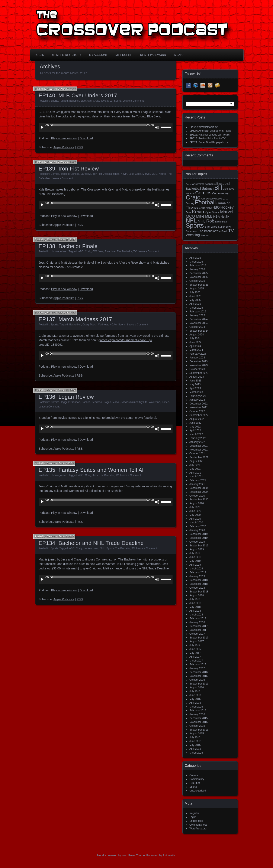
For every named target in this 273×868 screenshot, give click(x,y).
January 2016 (197, 714)
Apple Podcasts (64, 147)
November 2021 (198, 450)
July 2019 (195, 553)
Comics (55, 174)
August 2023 (197, 377)
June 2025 (195, 296)
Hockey (88, 548)
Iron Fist (97, 174)
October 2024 (197, 327)
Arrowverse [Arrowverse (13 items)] (198, 184)
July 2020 (195, 507)
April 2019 (195, 565)
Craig (96, 101)
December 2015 (198, 718)
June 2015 (195, 741)
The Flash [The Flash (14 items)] (222, 231)
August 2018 (197, 595)
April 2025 (195, 304)
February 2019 (198, 572)
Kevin (50, 89)
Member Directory (67, 55)
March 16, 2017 (66, 240)
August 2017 (197, 641)
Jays (103, 101)
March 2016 (196, 707)
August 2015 (197, 734)
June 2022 (195, 423)
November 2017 (198, 630)
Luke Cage (135, 174)
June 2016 (195, 695)
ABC (81, 251)
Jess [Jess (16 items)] (188, 212)
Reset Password (153, 55)
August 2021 (197, 461)
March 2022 (196, 434)
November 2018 (198, 584)
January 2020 (197, 530)
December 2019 (198, 534)
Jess (101, 251)
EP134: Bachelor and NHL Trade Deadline (91, 543)
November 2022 (198, 407)
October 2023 (197, 369)
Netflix (162, 174)
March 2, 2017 (66, 536)
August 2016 (197, 687)
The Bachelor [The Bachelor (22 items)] (207, 231)
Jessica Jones (111, 174)
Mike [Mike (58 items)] (200, 216)
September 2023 (199, 373)
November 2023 (198, 365)
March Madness (99, 325)
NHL (102, 548)
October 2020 (197, 496)
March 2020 (196, 523)
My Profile (124, 55)
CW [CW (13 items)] (203, 199)
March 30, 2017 (66, 89)
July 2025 (195, 292)
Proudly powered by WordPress (116, 855)
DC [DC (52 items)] (226, 198)
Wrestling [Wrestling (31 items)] (193, 235)
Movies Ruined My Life (134, 402)
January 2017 (197, 668)
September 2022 (199, 415)
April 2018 (195, 611)
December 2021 (198, 446)
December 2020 (198, 488)
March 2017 (196, 661)
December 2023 (198, 361)
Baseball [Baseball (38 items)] (223, 184)
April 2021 (195, 473)
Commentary (197, 779)
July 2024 (195, 338)
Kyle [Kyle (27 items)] (208, 212)
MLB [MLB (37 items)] (209, 216)
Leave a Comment (133, 101)
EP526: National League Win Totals (210, 135)
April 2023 (195, 388)
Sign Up (179, 55)
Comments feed (198, 825)
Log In (39, 55)
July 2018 (195, 599)
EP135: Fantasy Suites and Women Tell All (92, 470)
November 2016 (198, 676)
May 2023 (195, 384)
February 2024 (198, 354)
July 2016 (195, 691)
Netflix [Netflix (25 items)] (225, 217)
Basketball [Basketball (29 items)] (193, 188)
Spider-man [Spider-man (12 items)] (221, 222)
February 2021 (198, 480)
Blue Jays (86, 101)
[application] (106, 127)
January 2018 (197, 622)
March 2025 (196, 308)
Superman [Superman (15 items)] (192, 231)
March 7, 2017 (66, 463)
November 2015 (198, 722)
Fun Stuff (195, 783)
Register (194, 813)
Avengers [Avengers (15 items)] (210, 184)
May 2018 (195, 607)
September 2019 (199, 546)
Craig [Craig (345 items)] (193, 197)
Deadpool (97, 402)
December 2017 (198, 626)
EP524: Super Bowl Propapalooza (209, 142)
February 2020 (198, 526)
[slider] (100, 125)
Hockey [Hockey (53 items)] (227, 207)
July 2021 (195, 465)
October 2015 (197, 726)
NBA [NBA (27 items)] (217, 216)
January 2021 (197, 484)
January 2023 (197, 400)
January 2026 (197, 269)
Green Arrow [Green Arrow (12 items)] (205, 208)
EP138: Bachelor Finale (68, 246)
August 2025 (197, 289)
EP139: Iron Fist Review (69, 169)
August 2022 (197, 419)
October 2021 (197, 453)
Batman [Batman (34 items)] (208, 188)
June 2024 (195, 342)
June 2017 (195, 649)
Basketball (75, 325)
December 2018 (198, 580)
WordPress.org (198, 829)
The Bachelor (124, 251)
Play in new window (64, 138)
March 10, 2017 (66, 390)
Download (86, 138)
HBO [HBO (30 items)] (216, 207)
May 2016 (195, 699)
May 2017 (195, 653)
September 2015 (199, 730)
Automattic (169, 855)
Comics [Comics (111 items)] (203, 193)
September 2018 (199, 592)
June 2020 (195, 511)
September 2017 (199, 638)
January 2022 (197, 442)
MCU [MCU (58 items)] (190, 216)
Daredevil (86, 174)
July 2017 (195, 645)
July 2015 (195, 737)
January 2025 (197, 315)
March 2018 (196, 615)
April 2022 (195, 430)
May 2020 (195, 515)
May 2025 (195, 300)
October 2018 (197, 588)
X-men (165, 402)
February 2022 (198, 438)
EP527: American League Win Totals (210, 131)
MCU (154, 174)
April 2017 (195, 657)
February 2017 (198, 664)
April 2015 (195, 749)
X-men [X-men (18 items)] (205, 235)
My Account (98, 55)
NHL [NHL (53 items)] (201, 221)
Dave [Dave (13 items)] (219, 199)
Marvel (146, 174)
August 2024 (197, 335)
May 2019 (195, 561)
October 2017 (197, 634)
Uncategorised (59, 251)
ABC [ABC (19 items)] (189, 184)
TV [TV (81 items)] (231, 230)
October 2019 (197, 542)
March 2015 (196, 753)
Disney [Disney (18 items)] (190, 203)
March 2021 (196, 477)
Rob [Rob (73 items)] (210, 221)
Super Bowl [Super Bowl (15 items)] (225, 227)
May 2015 (195, 745)
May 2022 (195, 427)
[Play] (42, 127)
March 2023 (196, 392)
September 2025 (199, 285)
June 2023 (195, 381)
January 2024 (197, 358)
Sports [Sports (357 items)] (195, 225)
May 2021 (195, 469)
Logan (107, 402)
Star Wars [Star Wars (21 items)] (211, 227)
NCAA (113, 325)
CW (95, 251)
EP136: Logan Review (66, 397)
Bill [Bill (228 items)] (218, 188)
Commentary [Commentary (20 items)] (220, 193)
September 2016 (199, 684)
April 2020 (195, 519)
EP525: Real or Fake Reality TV (208, 139)
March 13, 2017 (66, 313)
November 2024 (198, 323)
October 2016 (197, 680)
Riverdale (110, 251)
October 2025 (197, 281)
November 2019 (198, 538)
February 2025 (198, 312)
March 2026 (196, 262)
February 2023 (198, 396)
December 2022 (198, 404)
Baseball (74, 101)
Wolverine (155, 402)
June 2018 (195, 603)
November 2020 (198, 492)
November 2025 (198, 277)
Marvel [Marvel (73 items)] (227, 212)
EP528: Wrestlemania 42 (204, 127)
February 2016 (198, 711)
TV (135, 251)
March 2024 (196, 350)
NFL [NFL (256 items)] (191, 220)
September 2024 (199, 331)
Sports (54, 101)
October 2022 (197, 411)
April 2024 (195, 346)
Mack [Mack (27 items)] (216, 212)
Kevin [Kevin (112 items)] (198, 212)
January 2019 (197, 576)
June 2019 (195, 557)
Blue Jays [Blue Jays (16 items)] (228, 189)
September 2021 (199, 457)
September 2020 (199, 500)
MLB (110, 101)
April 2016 (195, 703)
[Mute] (157, 127)
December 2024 (198, 319)
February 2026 (198, 266)
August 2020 (197, 503)
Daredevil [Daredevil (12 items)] (211, 199)
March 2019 (196, 569)
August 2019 (197, 549)
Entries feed (196, 821)
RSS (80, 147)
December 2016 (198, 672)
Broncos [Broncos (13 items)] (190, 194)
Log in (193, 817)
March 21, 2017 (66, 162)
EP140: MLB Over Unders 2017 (78, 95)
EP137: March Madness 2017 (75, 319)
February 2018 (198, 618)
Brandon (75, 402)
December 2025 (198, 273)
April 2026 (195, 258)
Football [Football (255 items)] (205, 202)
